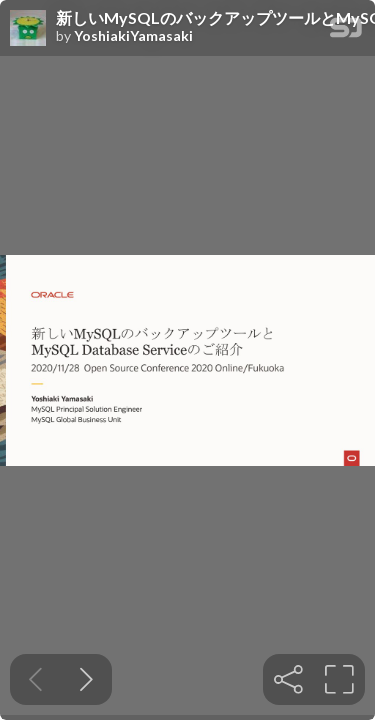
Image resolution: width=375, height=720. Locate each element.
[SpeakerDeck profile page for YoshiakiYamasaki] (28, 29)
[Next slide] (86, 679)
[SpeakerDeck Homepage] (346, 31)
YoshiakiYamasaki (133, 36)
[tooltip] (288, 679)
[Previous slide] (35, 679)
